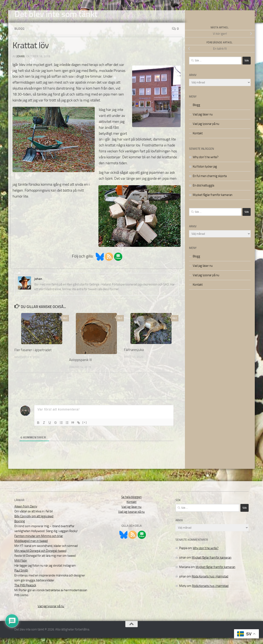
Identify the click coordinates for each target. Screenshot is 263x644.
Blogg (19, 35)
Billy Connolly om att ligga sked (34, 522)
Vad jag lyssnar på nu (206, 130)
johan (20, 63)
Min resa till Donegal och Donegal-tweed (40, 557)
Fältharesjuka (134, 356)
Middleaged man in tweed (31, 547)
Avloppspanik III (80, 366)
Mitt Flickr (21, 567)
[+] (85, 428)
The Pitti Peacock (25, 591)
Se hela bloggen (131, 503)
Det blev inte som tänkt (56, 14)
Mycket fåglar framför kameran (213, 201)
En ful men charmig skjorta (210, 182)
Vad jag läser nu (203, 121)
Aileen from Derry (26, 513)
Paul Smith (21, 577)
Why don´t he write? (206, 163)
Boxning (20, 527)
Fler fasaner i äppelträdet (33, 356)
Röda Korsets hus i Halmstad (210, 583)
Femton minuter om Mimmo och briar (39, 542)
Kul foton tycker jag (205, 173)
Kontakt (198, 139)
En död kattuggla (203, 192)
